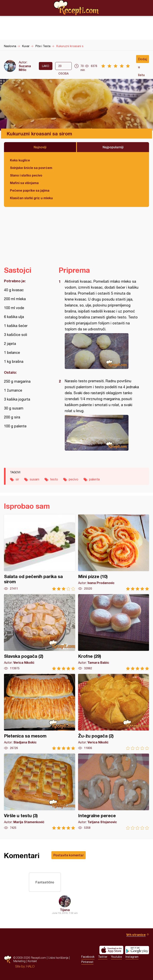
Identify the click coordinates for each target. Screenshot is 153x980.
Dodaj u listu (143, 60)
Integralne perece (114, 792)
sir (17, 479)
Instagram (132, 957)
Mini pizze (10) (114, 553)
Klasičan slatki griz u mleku (31, 198)
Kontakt (32, 961)
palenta (94, 479)
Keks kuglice (20, 160)
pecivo (74, 479)
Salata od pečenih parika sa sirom (40, 553)
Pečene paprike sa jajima (30, 190)
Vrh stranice (136, 935)
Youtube (116, 957)
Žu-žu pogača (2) (114, 712)
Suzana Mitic (25, 68)
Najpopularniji (113, 147)
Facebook (88, 957)
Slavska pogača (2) (40, 632)
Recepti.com (76, 8)
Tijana (65, 910)
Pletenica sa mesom (40, 712)
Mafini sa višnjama (24, 183)
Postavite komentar (69, 855)
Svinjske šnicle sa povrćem (31, 168)
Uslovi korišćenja (58, 958)
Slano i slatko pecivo (26, 175)
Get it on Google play (137, 950)
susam (34, 479)
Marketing (19, 961)
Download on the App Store (111, 950)
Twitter (103, 957)
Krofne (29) (114, 632)
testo (54, 479)
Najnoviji (40, 147)
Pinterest (87, 962)
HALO (30, 966)
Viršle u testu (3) (40, 792)
